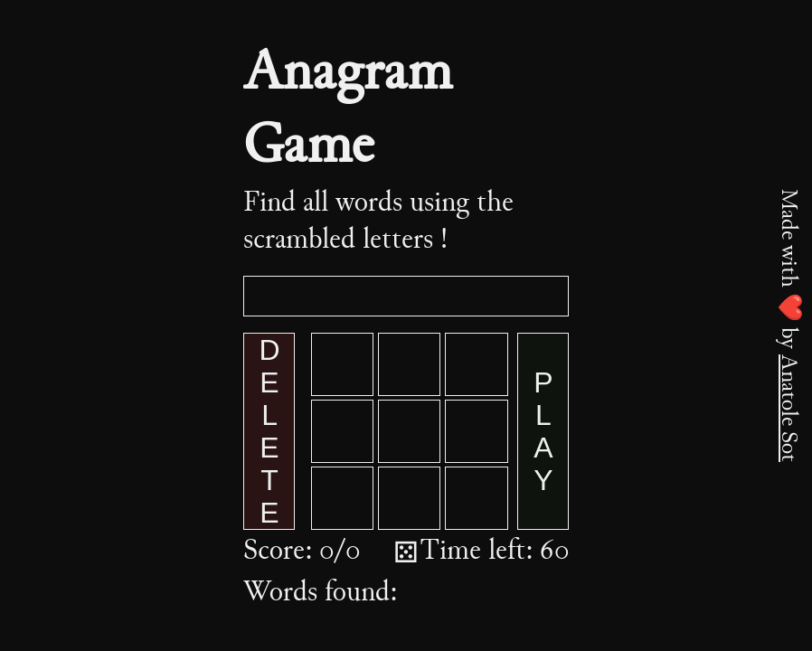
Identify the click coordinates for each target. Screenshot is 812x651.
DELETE (269, 431)
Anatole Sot (788, 408)
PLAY (543, 431)
